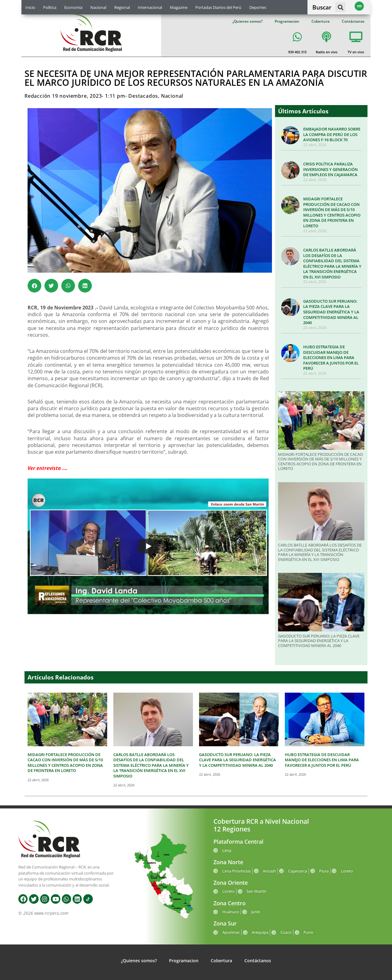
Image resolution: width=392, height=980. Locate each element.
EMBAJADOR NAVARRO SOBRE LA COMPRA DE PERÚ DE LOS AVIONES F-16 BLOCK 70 (332, 134)
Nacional (98, 7)
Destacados (143, 96)
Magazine (179, 7)
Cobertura (320, 21)
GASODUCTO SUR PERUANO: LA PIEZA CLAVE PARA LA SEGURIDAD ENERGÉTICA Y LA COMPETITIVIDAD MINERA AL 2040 (331, 312)
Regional (122, 7)
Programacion (287, 21)
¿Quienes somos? (247, 21)
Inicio (30, 7)
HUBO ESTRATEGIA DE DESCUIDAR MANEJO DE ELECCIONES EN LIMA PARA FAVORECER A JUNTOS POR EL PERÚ (331, 358)
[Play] (148, 546)
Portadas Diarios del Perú (218, 7)
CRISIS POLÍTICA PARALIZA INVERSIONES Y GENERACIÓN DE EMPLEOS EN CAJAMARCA (330, 169)
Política (50, 7)
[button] (340, 7)
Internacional (150, 7)
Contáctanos (353, 21)
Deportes (258, 7)
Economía (73, 7)
